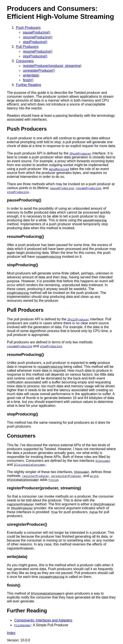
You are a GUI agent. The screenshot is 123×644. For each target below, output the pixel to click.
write (94, 476)
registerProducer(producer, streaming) (52, 66)
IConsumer (103, 461)
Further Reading (29, 85)
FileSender (23, 625)
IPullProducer (78, 319)
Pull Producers (27, 47)
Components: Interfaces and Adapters (43, 620)
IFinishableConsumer (30, 465)
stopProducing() (35, 42)
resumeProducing (88, 188)
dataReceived (59, 169)
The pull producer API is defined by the (37, 319)
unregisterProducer (66, 476)
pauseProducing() (37, 32)
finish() (28, 80)
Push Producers (28, 28)
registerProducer (36, 476)
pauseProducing (62, 188)
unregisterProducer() (39, 71)
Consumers (25, 61)
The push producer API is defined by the (38, 153)
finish (54, 480)
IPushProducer (80, 153)
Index (11, 633)
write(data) (31, 75)
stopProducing (18, 192)
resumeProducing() (38, 37)
